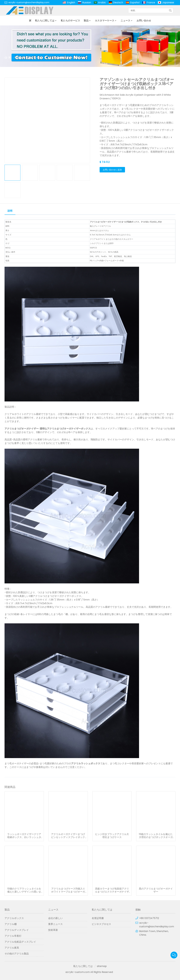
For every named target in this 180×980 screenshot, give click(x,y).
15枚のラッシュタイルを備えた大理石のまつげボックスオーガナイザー (156, 836)
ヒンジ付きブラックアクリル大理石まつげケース (112, 836)
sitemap (102, 966)
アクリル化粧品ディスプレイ (20, 942)
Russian (87, 2)
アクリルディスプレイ (17, 930)
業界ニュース (55, 924)
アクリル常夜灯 (13, 936)
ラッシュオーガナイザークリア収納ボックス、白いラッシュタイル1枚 (24, 836)
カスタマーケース (105, 21)
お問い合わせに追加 (112, 170)
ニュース (125, 21)
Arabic (102, 2)
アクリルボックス (36, 57)
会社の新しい (55, 918)
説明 (10, 211)
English (71, 2)
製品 (86, 21)
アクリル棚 (11, 924)
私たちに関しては (45, 21)
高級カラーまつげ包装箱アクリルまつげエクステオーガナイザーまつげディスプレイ (112, 890)
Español (135, 2)
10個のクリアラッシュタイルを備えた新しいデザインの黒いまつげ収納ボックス (24, 890)
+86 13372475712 (149, 918)
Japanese (168, 2)
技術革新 (53, 930)
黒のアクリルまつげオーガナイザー (156, 890)
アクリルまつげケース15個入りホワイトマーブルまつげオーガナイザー (68, 890)
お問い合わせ (144, 21)
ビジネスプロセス (101, 924)
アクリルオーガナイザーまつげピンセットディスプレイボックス (68, 836)
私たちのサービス (70, 21)
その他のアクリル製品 (17, 954)
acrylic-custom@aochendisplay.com (29, 2)
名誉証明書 (98, 918)
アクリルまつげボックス (65, 57)
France (151, 2)
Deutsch (118, 2)
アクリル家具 (12, 948)
